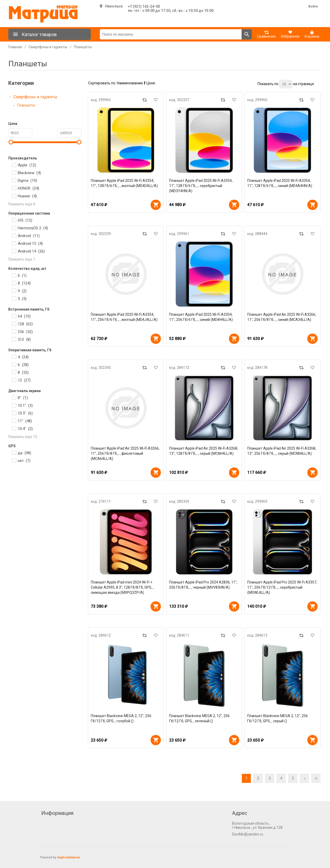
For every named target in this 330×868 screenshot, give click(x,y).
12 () (24, 380)
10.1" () (25, 405)
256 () (25, 332)
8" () (23, 398)
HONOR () (28, 188)
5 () (22, 299)
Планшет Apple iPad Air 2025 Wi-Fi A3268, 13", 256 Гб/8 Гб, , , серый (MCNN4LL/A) (282, 451)
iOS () (25, 220)
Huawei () (27, 196)
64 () (24, 316)
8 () (24, 283)
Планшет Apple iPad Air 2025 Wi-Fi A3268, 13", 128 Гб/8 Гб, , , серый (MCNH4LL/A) (204, 451)
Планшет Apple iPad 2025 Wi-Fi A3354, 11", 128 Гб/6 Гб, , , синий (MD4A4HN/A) (280, 183)
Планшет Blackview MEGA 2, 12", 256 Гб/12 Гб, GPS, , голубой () (121, 718)
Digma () (27, 181)
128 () (25, 324)
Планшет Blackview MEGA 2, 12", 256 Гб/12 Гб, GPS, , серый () (278, 718)
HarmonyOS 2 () (33, 228)
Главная (15, 47)
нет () (24, 461)
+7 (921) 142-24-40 (144, 6)
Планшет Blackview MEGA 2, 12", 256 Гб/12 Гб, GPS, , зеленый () (199, 718)
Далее (304, 778)
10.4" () (25, 429)
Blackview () (29, 173)
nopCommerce (68, 857)
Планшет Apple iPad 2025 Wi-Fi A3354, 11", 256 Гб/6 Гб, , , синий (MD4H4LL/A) (201, 317)
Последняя (316, 778)
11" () (25, 421)
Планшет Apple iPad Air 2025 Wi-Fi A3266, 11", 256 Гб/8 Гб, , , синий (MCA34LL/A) (282, 317)
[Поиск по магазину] (171, 34)
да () (24, 453)
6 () (22, 275)
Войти (313, 6)
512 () (24, 339)
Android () (29, 236)
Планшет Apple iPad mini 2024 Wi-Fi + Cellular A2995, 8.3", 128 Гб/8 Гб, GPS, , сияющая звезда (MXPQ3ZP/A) (122, 587)
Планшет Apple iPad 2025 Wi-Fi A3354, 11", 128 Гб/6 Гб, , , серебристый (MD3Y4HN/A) (201, 186)
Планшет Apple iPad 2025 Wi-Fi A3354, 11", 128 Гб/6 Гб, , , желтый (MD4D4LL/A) (124, 183)
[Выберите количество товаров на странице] (286, 84)
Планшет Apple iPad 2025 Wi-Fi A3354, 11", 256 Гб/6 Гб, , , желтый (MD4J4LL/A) (124, 317)
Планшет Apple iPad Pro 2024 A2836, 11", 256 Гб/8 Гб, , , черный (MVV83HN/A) (203, 585)
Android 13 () (30, 244)
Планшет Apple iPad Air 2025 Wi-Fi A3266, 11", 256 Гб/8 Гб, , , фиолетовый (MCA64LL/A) (125, 453)
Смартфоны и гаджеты (35, 97)
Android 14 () (31, 251)
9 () (22, 291)
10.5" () (25, 413)
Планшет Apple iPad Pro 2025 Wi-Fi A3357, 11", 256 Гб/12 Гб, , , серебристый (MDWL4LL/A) (282, 587)
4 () (23, 357)
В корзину (156, 205)
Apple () (27, 165)
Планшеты (26, 105)
